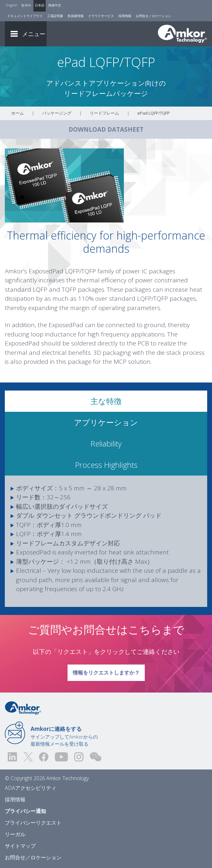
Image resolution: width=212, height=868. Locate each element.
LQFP (40, 289)
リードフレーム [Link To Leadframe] (104, 113)
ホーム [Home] (18, 113)
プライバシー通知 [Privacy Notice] (25, 811)
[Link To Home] (182, 34)
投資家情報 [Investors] (76, 16)
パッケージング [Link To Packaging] (57, 113)
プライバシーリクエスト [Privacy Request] (33, 823)
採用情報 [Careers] (125, 16)
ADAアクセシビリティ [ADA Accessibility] (31, 788)
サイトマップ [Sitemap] (20, 846)
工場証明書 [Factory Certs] (55, 16)
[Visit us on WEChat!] (96, 757)
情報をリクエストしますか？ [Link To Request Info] (106, 670)
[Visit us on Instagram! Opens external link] (79, 757)
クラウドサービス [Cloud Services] (101, 16)
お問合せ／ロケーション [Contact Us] (153, 16)
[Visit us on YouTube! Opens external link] (61, 757)
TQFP (69, 289)
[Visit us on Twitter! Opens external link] (28, 757)
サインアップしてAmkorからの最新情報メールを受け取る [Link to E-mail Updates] (64, 736)
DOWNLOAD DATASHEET (106, 129)
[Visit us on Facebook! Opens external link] (43, 757)
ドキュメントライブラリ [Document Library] (25, 16)
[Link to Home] (23, 707)
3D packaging (112, 353)
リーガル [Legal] (15, 834)
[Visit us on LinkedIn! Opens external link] (13, 757)
